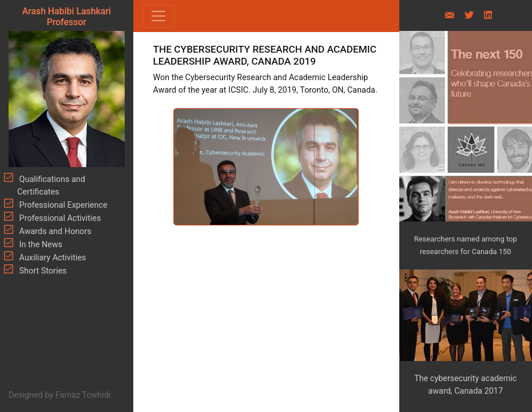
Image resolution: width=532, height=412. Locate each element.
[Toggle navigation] (158, 16)
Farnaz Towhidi (83, 395)
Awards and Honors (54, 231)
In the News (40, 245)
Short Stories (42, 271)
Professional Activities (59, 218)
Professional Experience (62, 205)
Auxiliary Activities (52, 258)
